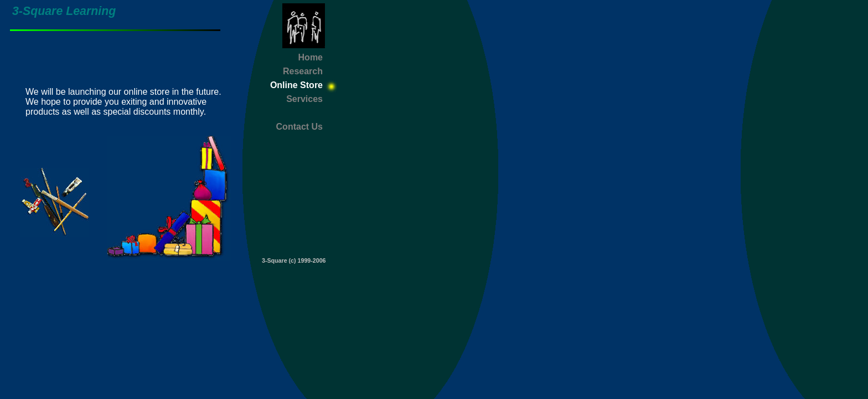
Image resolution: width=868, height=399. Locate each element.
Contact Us (299, 127)
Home (311, 57)
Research (303, 71)
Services (304, 99)
